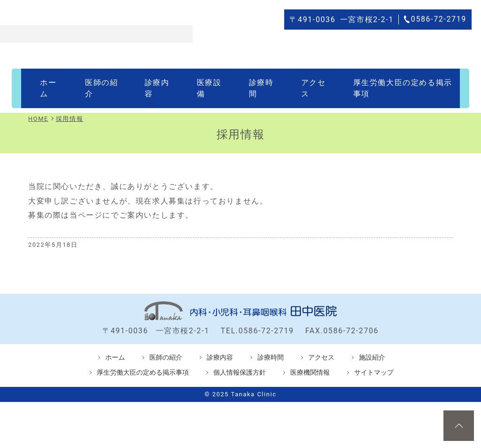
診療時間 (247, 81)
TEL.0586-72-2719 (257, 317)
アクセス (295, 81)
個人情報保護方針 (240, 358)
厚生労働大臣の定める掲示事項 (385, 81)
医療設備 (199, 81)
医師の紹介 (99, 81)
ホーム (51, 81)
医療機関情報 (310, 358)
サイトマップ (374, 358)
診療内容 (151, 81)
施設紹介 (372, 343)
